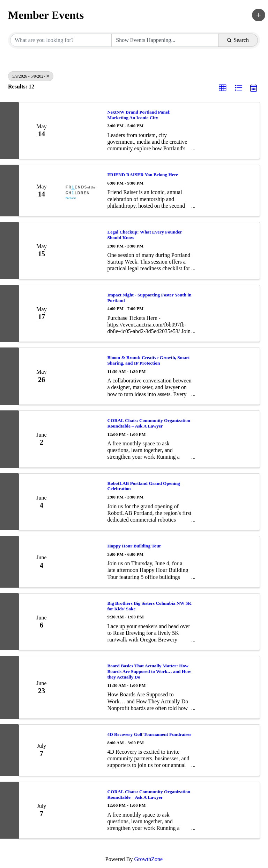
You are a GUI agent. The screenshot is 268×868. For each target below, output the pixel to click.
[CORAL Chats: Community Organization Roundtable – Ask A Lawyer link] (82, 439)
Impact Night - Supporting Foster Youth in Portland (150, 298)
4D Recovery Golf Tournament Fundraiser (150, 734)
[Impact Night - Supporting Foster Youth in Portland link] (82, 314)
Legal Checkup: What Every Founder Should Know (145, 235)
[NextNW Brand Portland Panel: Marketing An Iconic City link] (82, 131)
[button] (259, 15)
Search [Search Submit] (238, 40)
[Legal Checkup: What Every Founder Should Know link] (82, 251)
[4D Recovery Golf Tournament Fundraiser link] (82, 750)
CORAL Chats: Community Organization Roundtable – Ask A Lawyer (149, 423)
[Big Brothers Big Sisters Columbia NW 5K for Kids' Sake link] (82, 622)
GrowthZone (148, 859)
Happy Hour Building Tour (134, 546)
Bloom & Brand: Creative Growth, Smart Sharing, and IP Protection (149, 360)
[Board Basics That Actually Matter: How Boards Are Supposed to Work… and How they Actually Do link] (82, 687)
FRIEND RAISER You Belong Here (143, 175)
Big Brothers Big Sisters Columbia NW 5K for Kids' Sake (150, 606)
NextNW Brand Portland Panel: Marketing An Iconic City (139, 115)
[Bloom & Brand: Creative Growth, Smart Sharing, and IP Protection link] (82, 376)
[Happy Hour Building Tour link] (82, 562)
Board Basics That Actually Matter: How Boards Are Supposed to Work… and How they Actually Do (149, 671)
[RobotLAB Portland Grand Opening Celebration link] (82, 502)
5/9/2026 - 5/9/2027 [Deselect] (31, 76)
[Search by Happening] (165, 40)
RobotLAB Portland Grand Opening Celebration (144, 486)
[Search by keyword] (61, 40)
